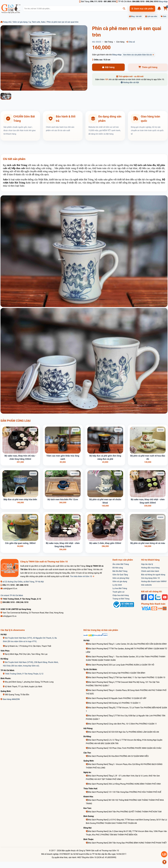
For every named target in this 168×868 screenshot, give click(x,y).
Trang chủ (6, 22)
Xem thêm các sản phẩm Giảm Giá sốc (139, 55)
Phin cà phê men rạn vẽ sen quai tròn (63, 22)
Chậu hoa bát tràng (121, 595)
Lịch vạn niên (151, 16)
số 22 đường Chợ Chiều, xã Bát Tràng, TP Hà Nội (22, 582)
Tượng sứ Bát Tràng (121, 599)
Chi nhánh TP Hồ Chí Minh (12, 595)
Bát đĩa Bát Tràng (120, 571)
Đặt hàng (108, 67)
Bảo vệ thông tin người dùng (153, 575)
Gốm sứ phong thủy (121, 578)
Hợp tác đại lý (147, 564)
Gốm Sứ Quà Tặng (120, 575)
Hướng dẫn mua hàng (150, 568)
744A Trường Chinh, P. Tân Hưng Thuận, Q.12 (24, 674)
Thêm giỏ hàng (148, 67)
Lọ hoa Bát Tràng (120, 588)
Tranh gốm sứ (118, 592)
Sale (164, 16)
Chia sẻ (131, 42)
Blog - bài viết (135, 16)
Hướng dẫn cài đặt (130, 82)
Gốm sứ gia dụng (20, 22)
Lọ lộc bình (117, 585)
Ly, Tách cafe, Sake (37, 22)
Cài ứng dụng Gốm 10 (150, 578)
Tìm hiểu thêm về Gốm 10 (82, 576)
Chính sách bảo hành (150, 571)
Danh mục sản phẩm (142, 9)
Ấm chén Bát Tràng (121, 564)
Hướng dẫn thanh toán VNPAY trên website (154, 583)
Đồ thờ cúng (118, 568)
